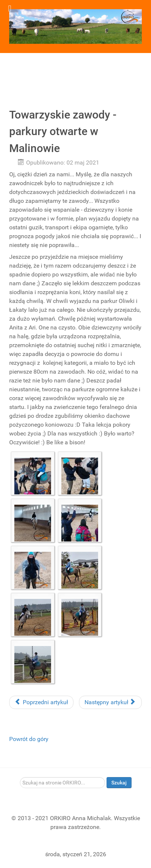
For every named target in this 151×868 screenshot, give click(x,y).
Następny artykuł (110, 702)
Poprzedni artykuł (41, 702)
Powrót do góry (29, 739)
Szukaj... (20, 777)
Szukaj (119, 783)
